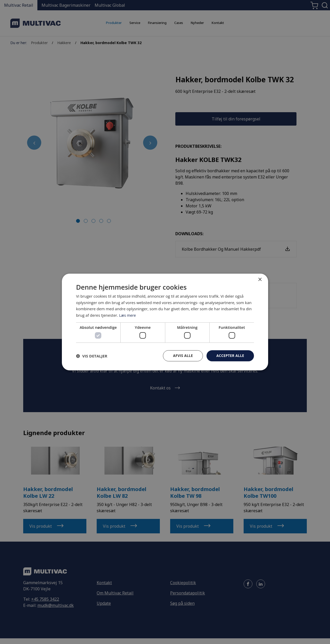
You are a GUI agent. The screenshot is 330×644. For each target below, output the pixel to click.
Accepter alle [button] (230, 356)
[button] (92, 356)
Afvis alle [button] (182, 356)
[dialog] (165, 322)
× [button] (260, 279)
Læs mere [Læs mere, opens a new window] (128, 315)
